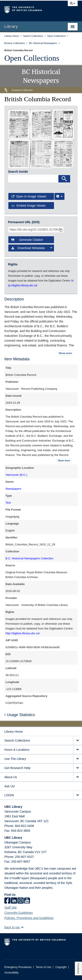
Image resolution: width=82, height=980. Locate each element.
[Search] (64, 179)
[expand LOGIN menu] (78, 795)
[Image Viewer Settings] (59, 196)
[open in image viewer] (19, 124)
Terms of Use (44, 967)
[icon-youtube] (27, 901)
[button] (22, 927)
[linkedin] (14, 901)
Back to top (14, 927)
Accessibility (11, 973)
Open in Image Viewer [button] (29, 196)
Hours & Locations (17, 750)
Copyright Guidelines (19, 913)
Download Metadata (32, 248)
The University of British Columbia (30, 9)
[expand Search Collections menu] (78, 741)
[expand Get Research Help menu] (78, 768)
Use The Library (15, 759)
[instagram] (21, 901)
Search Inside (18, 172)
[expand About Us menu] (78, 777)
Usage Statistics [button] (20, 715)
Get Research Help (17, 768)
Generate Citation (27, 240)
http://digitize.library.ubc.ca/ (23, 633)
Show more (65, 353)
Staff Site (11, 907)
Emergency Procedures (18, 967)
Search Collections (17, 740)
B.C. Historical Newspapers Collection (29, 558)
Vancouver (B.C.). (17, 475)
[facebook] (7, 901)
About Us (11, 777)
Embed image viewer (29, 206)
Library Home (14, 732)
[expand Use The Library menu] (78, 759)
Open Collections (32, 58)
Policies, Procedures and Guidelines (29, 918)
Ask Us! (10, 786)
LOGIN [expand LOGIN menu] (9, 795)
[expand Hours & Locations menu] (78, 750)
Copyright (61, 967)
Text (8, 503)
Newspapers (13, 489)
